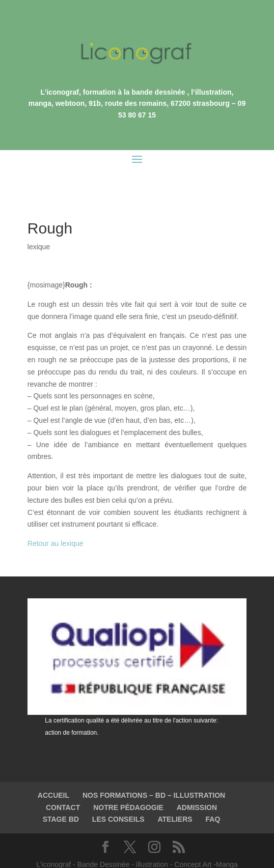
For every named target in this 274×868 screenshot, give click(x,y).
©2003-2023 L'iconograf (137, 854)
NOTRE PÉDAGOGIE (128, 785)
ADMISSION (197, 785)
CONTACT (63, 785)
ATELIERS (175, 796)
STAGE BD (61, 796)
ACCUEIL (53, 772)
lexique (39, 224)
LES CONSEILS (118, 796)
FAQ (213, 796)
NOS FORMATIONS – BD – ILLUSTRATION (154, 772)
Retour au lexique (56, 520)
